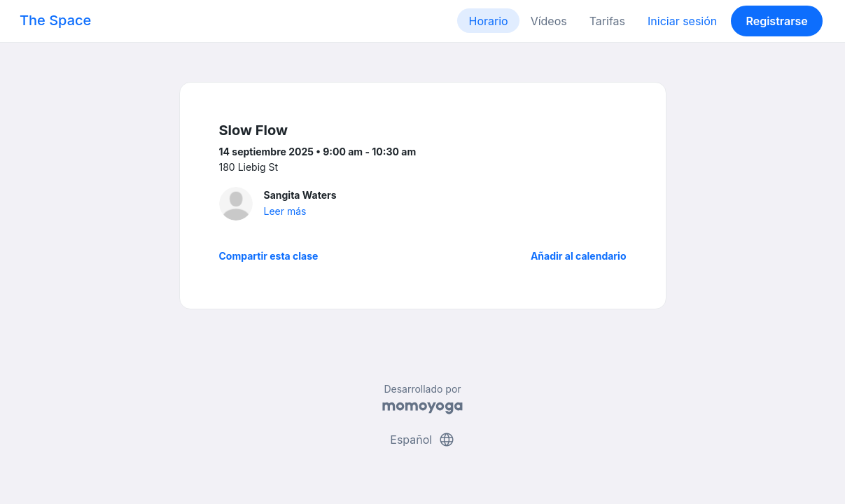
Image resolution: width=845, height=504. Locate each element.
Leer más (285, 211)
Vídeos (549, 21)
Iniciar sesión (682, 21)
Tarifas (607, 21)
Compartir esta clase (269, 256)
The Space (55, 20)
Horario (488, 21)
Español (422, 440)
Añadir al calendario (579, 256)
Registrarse (776, 21)
